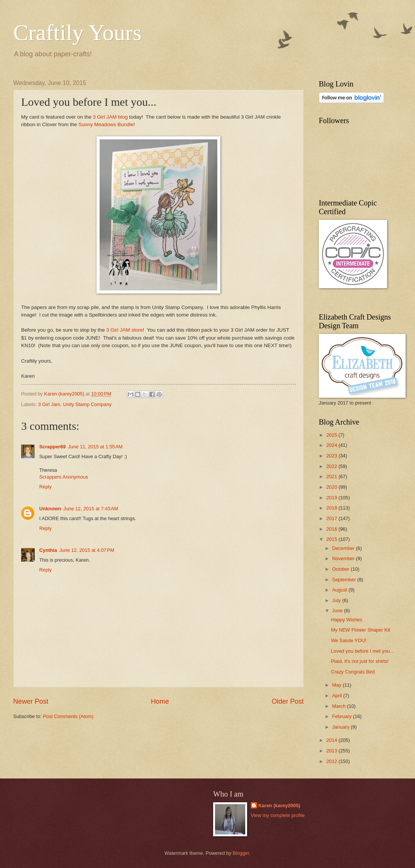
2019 (332, 498)
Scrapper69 (52, 447)
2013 (332, 751)
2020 (332, 487)
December (344, 548)
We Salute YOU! (349, 640)
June (338, 611)
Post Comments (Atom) (68, 716)
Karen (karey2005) (279, 805)
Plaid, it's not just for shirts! (360, 661)
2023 (332, 456)
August (340, 590)
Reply (45, 487)
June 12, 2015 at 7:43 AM (91, 509)
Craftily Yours (77, 32)
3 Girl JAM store (124, 330)
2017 (332, 518)
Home (160, 701)
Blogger (241, 853)
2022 (332, 466)
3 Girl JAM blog (110, 117)
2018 (332, 508)
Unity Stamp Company (87, 404)
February (342, 716)
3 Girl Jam (49, 404)
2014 (332, 740)
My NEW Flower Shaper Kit (360, 630)
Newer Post (31, 701)
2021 (332, 476)
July (337, 600)
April (337, 696)
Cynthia (48, 550)
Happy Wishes (347, 620)
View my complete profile (278, 815)
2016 (332, 529)
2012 (332, 761)
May (337, 685)
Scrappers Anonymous (64, 477)
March (339, 706)
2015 (332, 539)
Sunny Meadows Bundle (106, 124)
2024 (332, 445)
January (341, 727)
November (344, 558)
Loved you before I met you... (362, 651)
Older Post (288, 701)
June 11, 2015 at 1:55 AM (95, 447)
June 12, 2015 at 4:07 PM (87, 550)
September (345, 580)
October (341, 569)
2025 (332, 435)
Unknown (50, 509)
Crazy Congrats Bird (353, 672)
